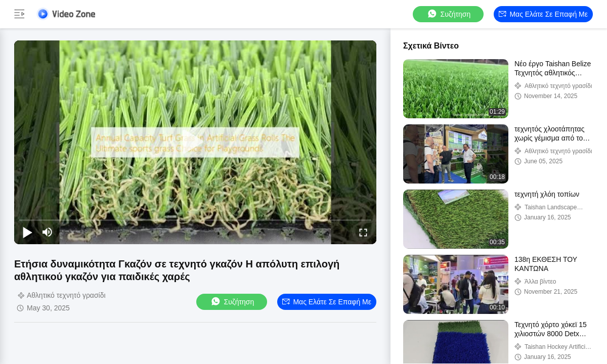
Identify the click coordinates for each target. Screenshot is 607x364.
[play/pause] (27, 232)
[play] (195, 142)
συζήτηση (449, 14)
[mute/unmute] (48, 232)
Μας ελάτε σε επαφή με (543, 14)
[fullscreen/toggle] (363, 232)
